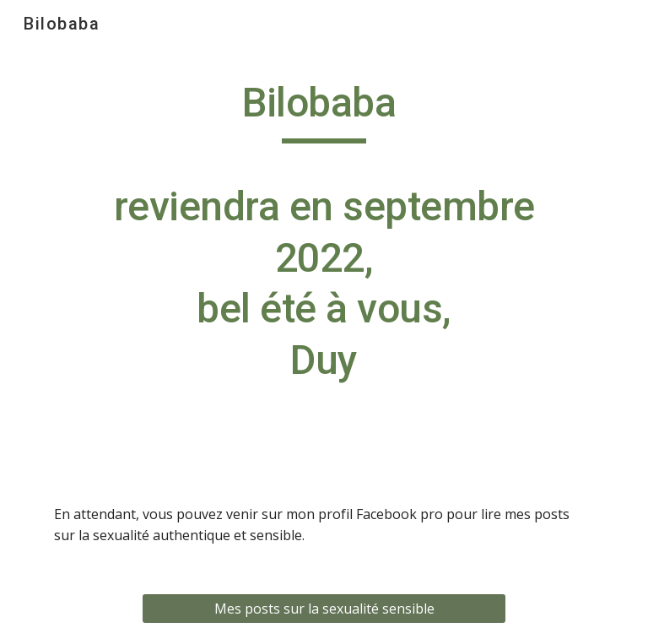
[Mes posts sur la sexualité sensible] (324, 609)
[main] (324, 247)
